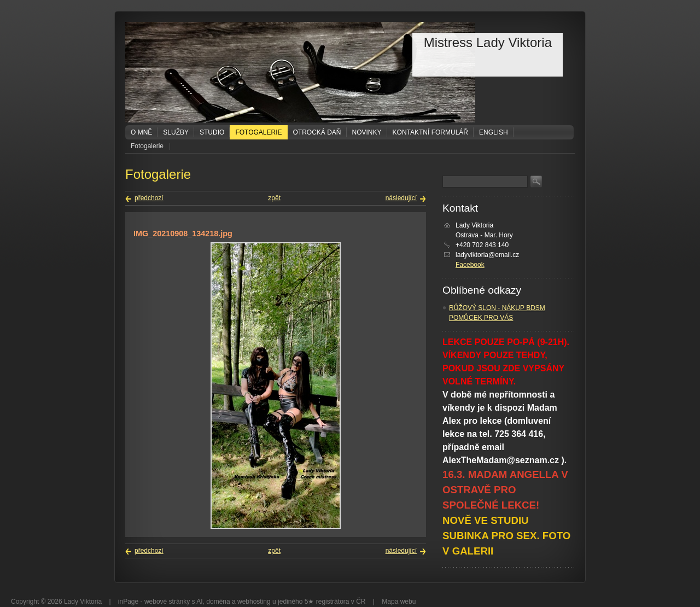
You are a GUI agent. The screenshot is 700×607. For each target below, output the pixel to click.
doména (218, 602)
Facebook (470, 265)
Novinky (367, 132)
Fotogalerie (258, 132)
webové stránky (167, 602)
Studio (212, 132)
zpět (274, 198)
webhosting (254, 602)
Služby (176, 132)
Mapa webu (399, 602)
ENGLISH (494, 132)
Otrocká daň (317, 132)
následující (401, 198)
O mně (141, 132)
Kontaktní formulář (430, 132)
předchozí (149, 198)
